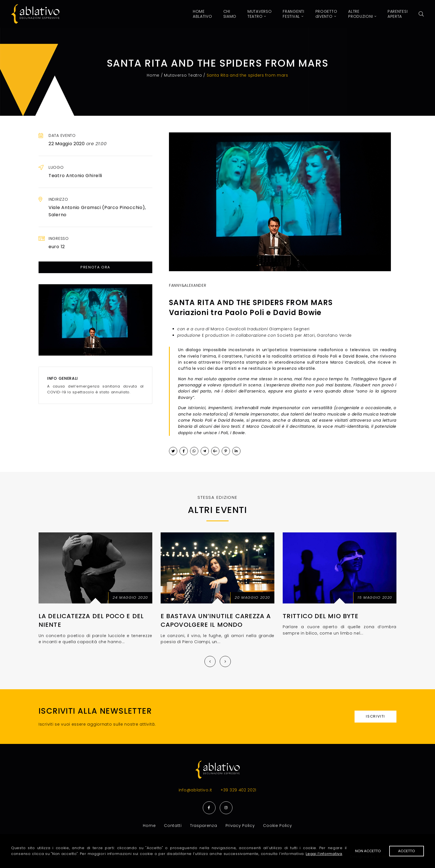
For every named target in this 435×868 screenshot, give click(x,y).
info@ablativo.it (195, 790)
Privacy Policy (240, 826)
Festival (293, 14)
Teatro (260, 14)
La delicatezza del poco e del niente (91, 620)
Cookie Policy (277, 826)
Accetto (407, 851)
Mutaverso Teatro (183, 75)
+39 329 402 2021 (238, 790)
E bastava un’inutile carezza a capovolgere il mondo (216, 620)
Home (203, 14)
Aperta (398, 14)
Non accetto (368, 851)
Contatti (173, 826)
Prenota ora (95, 267)
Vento (326, 14)
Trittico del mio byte (321, 616)
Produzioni (362, 14)
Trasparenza (204, 826)
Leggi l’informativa (324, 854)
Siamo (230, 14)
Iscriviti (375, 716)
